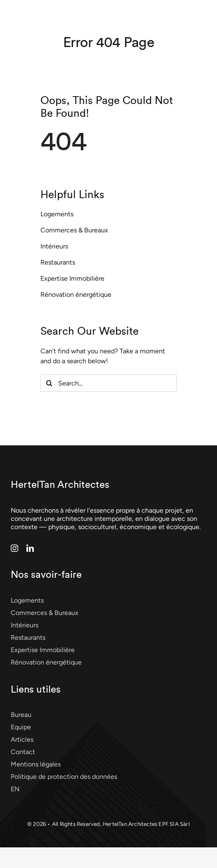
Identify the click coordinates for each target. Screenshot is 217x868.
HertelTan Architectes (60, 485)
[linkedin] (30, 548)
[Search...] (108, 383)
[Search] (49, 383)
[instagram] (14, 548)
